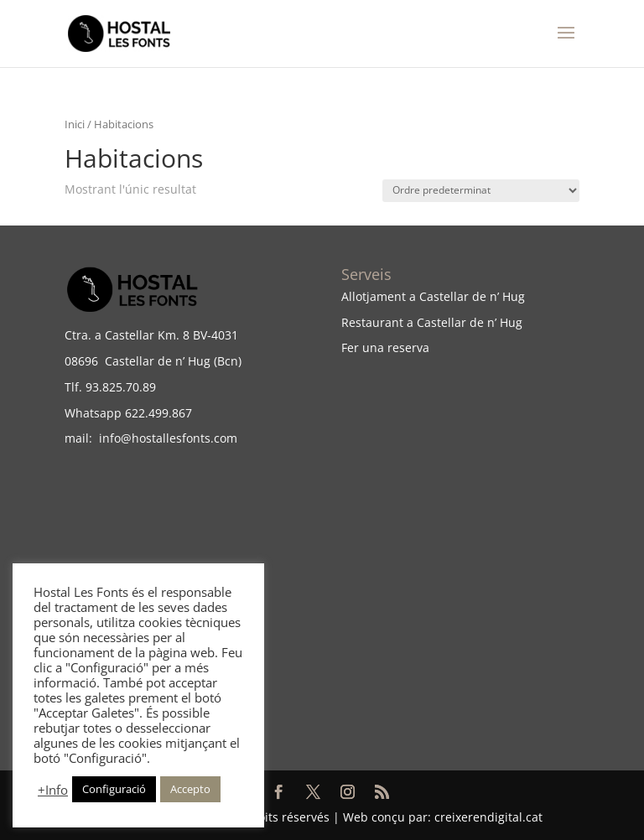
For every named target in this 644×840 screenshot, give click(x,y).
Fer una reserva (385, 347)
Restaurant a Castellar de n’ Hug (432, 322)
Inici (75, 124)
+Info (53, 790)
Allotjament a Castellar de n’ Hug (433, 296)
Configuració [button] (114, 789)
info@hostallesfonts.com (165, 438)
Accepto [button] (190, 789)
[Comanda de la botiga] (481, 191)
